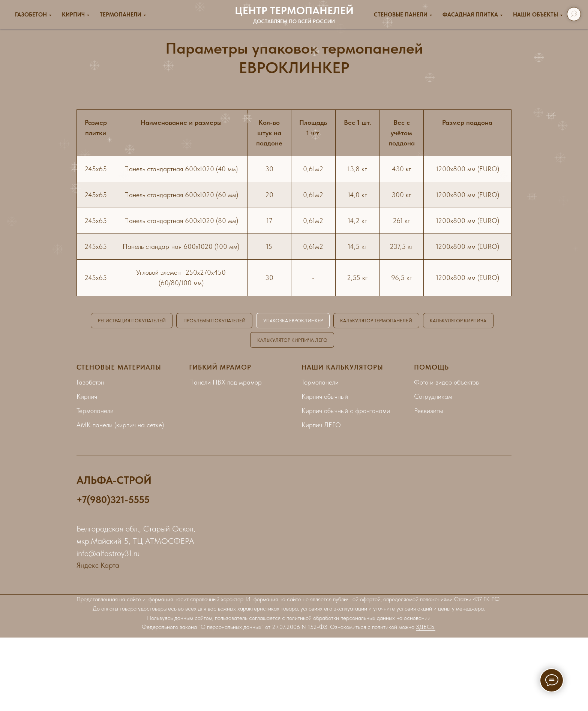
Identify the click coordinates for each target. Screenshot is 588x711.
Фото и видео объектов (446, 384)
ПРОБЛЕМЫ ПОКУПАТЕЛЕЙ (248, 321)
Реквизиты (428, 412)
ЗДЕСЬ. (426, 629)
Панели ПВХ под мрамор (225, 384)
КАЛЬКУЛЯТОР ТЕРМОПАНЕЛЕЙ (422, 321)
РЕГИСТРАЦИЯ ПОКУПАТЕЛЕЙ (160, 321)
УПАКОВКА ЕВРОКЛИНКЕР (333, 321)
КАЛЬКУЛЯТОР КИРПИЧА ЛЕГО (332, 341)
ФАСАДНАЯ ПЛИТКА (470, 15)
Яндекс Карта (98, 567)
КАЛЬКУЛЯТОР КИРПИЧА (245, 341)
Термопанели (121, 15)
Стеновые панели (401, 15)
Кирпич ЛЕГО (321, 426)
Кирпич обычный (325, 398)
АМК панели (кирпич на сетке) (120, 426)
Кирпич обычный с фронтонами (346, 412)
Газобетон (31, 15)
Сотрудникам (433, 398)
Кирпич (73, 15)
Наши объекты (535, 15)
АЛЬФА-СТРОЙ (114, 482)
